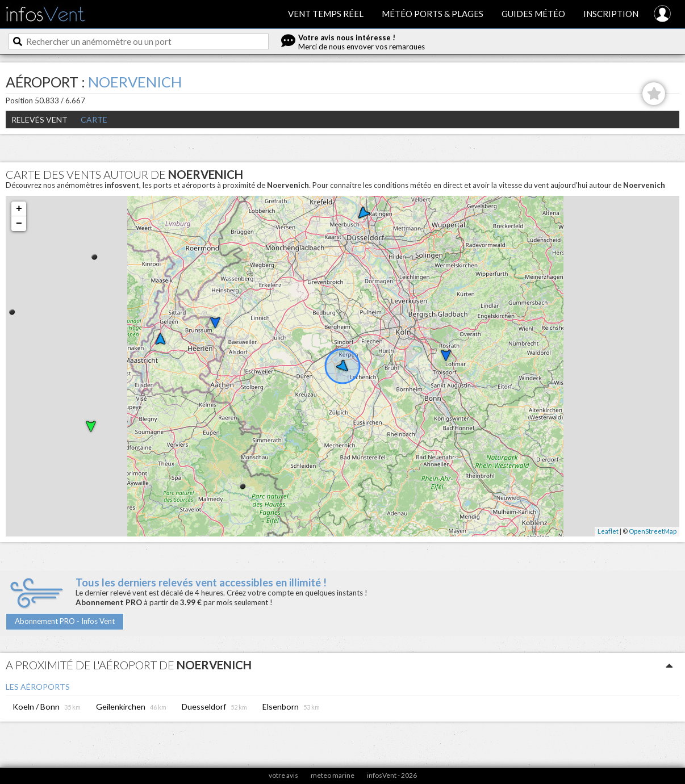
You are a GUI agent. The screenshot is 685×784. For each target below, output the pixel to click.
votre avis (283, 775)
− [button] (19, 224)
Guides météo (533, 14)
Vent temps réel (326, 14)
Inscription (611, 14)
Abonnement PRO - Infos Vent (65, 621)
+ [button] (19, 209)
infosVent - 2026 (392, 775)
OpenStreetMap (653, 531)
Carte (94, 120)
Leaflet (608, 531)
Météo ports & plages (433, 14)
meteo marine (333, 775)
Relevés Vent (39, 120)
